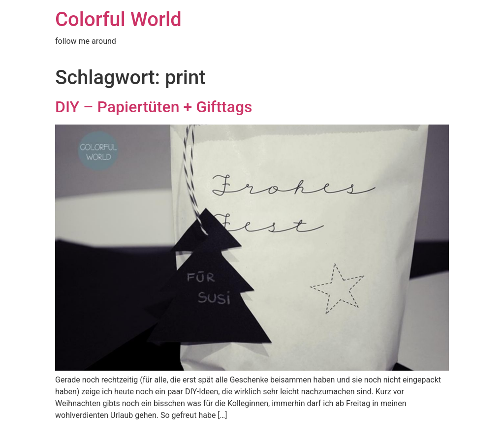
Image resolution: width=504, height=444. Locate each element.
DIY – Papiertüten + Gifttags (154, 107)
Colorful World (118, 19)
